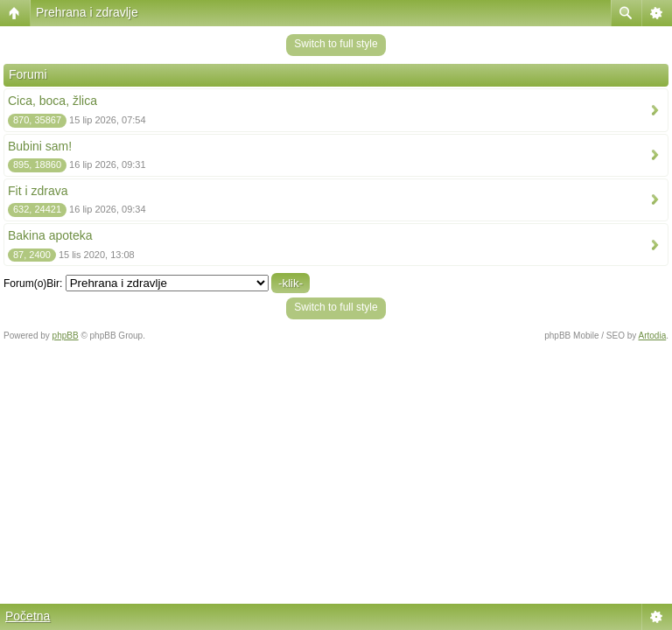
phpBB (66, 336)
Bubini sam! (40, 146)
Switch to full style (336, 44)
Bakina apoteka (50, 235)
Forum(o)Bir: (33, 283)
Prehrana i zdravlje (87, 12)
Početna (28, 616)
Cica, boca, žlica (52, 101)
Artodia (653, 336)
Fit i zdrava (38, 191)
